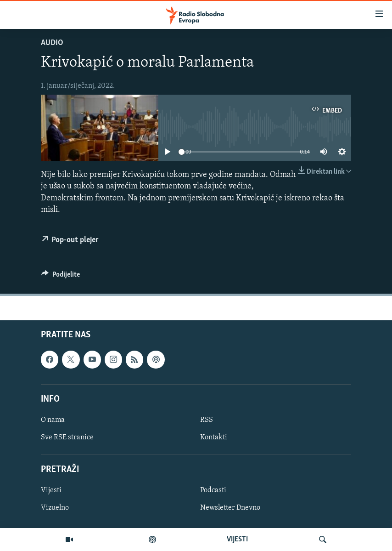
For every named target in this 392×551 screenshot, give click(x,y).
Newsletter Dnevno (230, 508)
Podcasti (213, 491)
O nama (53, 420)
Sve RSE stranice (67, 437)
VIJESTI (237, 540)
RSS (207, 420)
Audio (52, 43)
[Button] (61, 277)
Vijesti (51, 491)
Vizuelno (55, 508)
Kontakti (214, 437)
